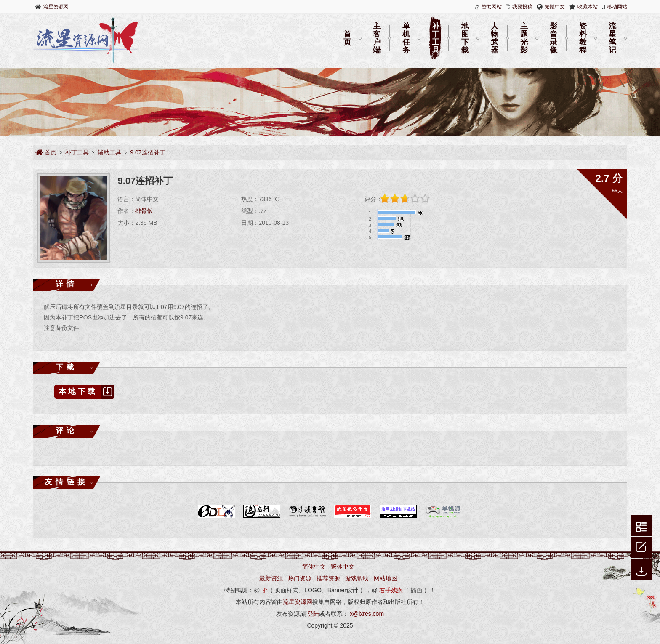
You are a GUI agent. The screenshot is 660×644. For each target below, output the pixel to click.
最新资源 (271, 578)
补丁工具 (436, 38)
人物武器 (495, 38)
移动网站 (617, 7)
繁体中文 (343, 567)
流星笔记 (612, 38)
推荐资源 (328, 578)
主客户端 (377, 38)
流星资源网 (56, 7)
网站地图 (386, 578)
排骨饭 (144, 211)
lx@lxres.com (366, 614)
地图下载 (465, 38)
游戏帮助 (357, 578)
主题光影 (524, 38)
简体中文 (314, 567)
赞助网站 (492, 7)
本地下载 (86, 392)
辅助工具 (109, 152)
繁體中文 (555, 7)
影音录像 (554, 38)
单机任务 (406, 38)
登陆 (313, 614)
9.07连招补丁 (148, 152)
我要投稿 (522, 7)
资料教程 (583, 38)
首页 (347, 38)
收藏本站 (588, 7)
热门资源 (300, 578)
